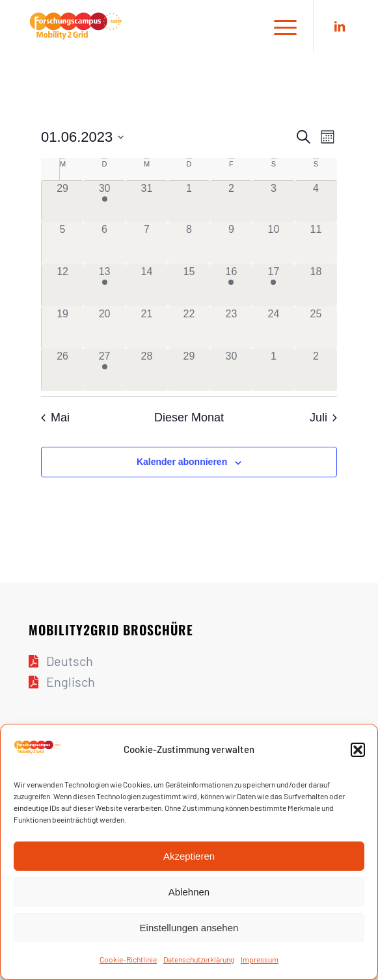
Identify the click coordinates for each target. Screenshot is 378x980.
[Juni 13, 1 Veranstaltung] (104, 285)
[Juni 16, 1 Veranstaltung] (231, 285)
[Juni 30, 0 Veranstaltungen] (231, 370)
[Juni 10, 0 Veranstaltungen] (274, 243)
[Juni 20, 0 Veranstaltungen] (104, 327)
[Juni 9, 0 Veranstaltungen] (231, 243)
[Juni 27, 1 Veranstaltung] (104, 370)
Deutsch (70, 661)
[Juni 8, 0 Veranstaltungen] (189, 243)
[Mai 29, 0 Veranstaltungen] (62, 202)
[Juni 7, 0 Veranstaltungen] (147, 243)
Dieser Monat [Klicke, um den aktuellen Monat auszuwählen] (189, 417)
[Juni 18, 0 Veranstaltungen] (316, 285)
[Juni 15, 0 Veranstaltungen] (189, 285)
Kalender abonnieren (182, 462)
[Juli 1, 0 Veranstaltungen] (274, 370)
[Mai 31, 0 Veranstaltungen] (147, 202)
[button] (358, 750)
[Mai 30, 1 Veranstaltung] (104, 202)
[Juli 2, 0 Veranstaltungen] (316, 370)
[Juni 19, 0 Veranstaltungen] (62, 327)
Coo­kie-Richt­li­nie (128, 959)
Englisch (71, 682)
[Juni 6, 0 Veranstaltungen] (104, 243)
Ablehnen (189, 892)
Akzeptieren (189, 856)
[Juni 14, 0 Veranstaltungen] (147, 285)
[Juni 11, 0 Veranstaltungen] (316, 243)
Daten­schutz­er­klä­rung (199, 959)
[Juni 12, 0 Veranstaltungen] (62, 285)
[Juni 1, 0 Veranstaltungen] (189, 202)
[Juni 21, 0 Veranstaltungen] (147, 327)
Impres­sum (260, 959)
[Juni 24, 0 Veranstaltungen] (274, 327)
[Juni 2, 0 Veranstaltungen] (231, 202)
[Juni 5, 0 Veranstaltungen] (62, 243)
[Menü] (279, 26)
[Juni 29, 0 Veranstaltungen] (189, 370)
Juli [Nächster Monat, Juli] (323, 417)
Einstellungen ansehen (189, 928)
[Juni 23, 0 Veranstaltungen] (231, 327)
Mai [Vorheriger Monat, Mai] (55, 417)
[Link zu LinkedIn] (340, 26)
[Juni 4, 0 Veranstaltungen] (316, 202)
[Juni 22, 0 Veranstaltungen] (189, 327)
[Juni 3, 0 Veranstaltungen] (274, 202)
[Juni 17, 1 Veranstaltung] (274, 285)
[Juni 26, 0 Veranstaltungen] (62, 370)
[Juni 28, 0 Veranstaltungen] (147, 370)
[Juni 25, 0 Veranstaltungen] (316, 327)
